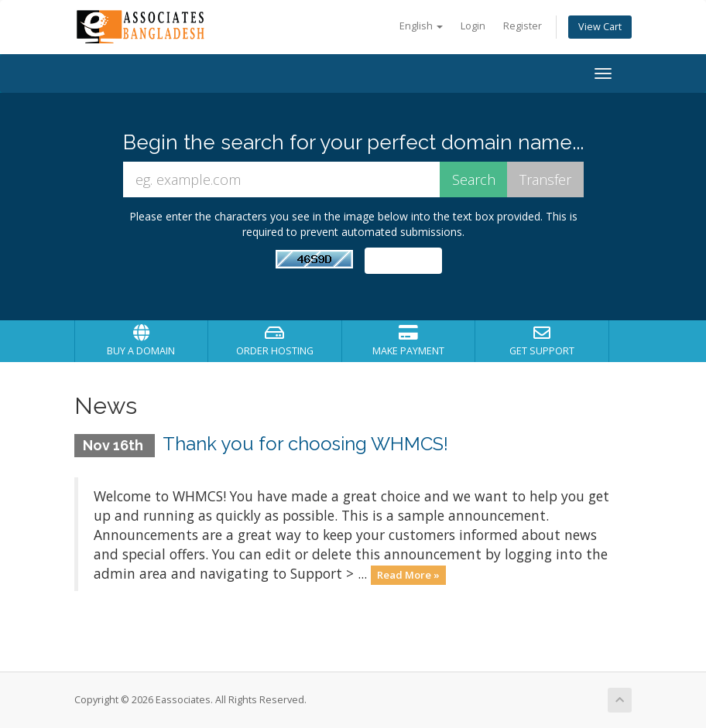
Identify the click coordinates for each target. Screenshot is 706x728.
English (421, 26)
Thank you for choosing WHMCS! (305, 444)
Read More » (408, 575)
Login (473, 26)
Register (523, 26)
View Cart (600, 27)
